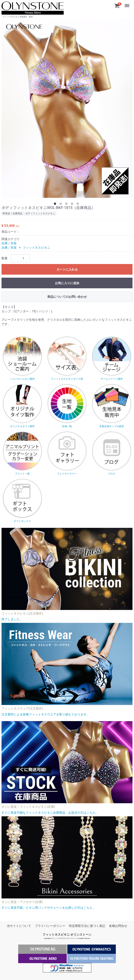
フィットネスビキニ (36, 248)
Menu (127, 4)
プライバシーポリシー (50, 926)
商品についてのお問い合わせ (67, 297)
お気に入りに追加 (67, 283)
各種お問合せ (118, 926)
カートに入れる (67, 269)
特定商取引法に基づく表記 (87, 926)
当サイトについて (19, 926)
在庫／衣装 (9, 243)
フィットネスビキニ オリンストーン (67, 935)
